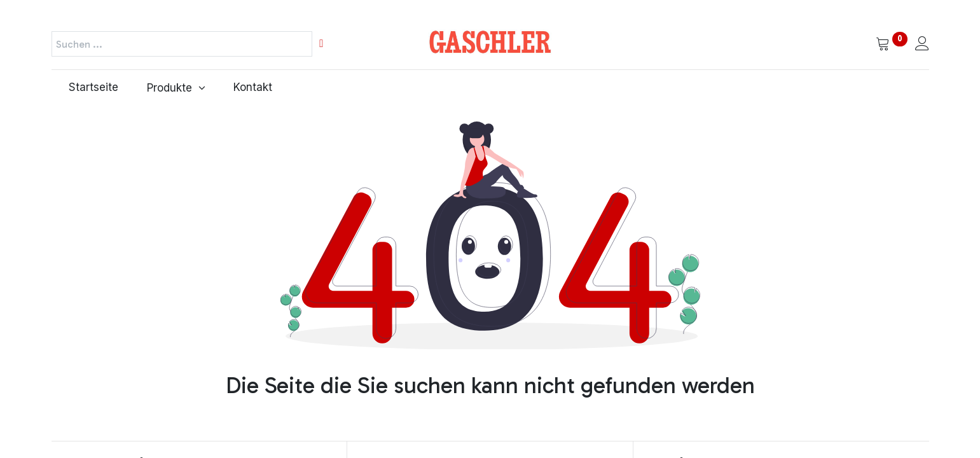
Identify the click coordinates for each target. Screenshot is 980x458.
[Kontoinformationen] (922, 45)
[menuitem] (91, 88)
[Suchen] (321, 44)
